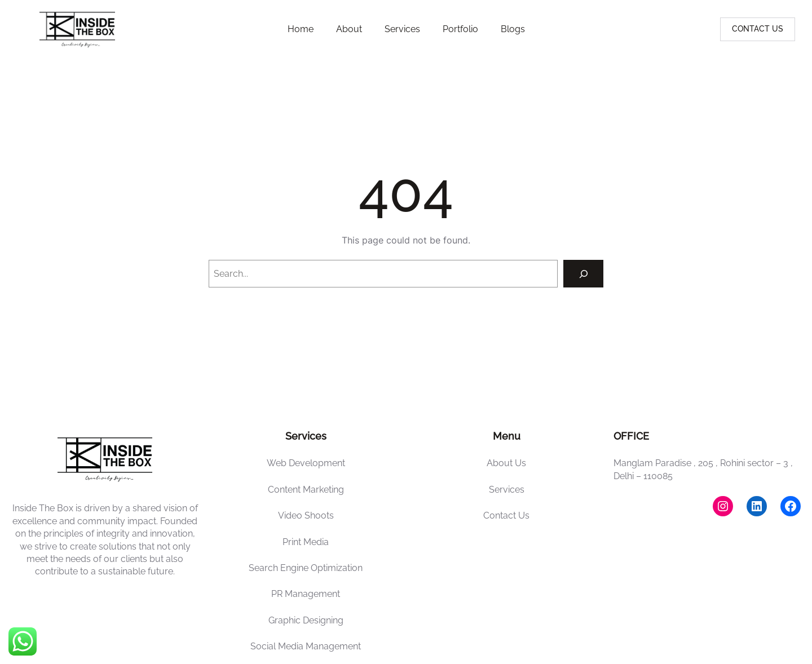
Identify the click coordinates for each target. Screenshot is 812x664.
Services (507, 490)
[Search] (583, 274)
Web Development (306, 463)
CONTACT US (758, 29)
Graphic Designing (306, 620)
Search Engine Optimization (306, 568)
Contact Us (506, 515)
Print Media (306, 542)
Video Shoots (306, 515)
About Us (506, 463)
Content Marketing (306, 490)
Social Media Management (306, 646)
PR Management (306, 594)
